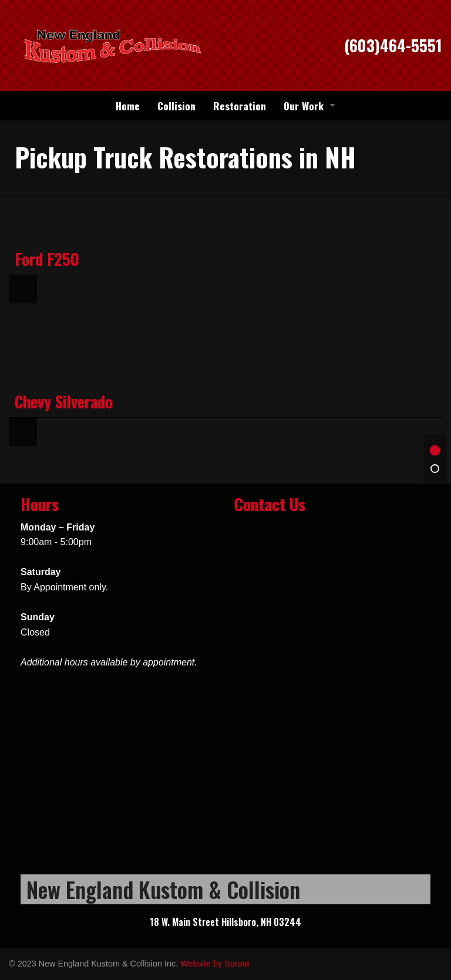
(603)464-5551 (393, 45)
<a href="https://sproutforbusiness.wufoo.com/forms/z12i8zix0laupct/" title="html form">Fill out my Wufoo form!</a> (332, 695)
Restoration (240, 106)
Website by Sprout (215, 964)
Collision (176, 106)
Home (128, 106)
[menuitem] (128, 106)
